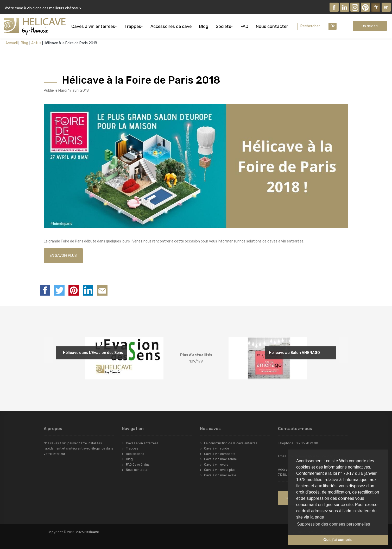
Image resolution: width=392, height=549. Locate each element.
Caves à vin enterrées (142, 443)
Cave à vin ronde (217, 448)
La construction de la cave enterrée (231, 443)
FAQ (244, 26)
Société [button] (223, 26)
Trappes (132, 448)
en (386, 7)
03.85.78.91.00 (307, 443)
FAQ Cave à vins (138, 465)
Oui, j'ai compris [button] (338, 540)
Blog (204, 26)
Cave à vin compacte (220, 454)
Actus (36, 43)
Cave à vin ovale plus (220, 470)
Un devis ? (370, 26)
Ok (333, 26)
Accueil (12, 43)
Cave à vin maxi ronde (220, 459)
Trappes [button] (133, 26)
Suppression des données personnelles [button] (333, 524)
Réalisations (135, 454)
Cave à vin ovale (216, 465)
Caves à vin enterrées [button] (93, 26)
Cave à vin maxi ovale (220, 475)
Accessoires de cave (171, 26)
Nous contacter (272, 26)
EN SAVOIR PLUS (63, 256)
